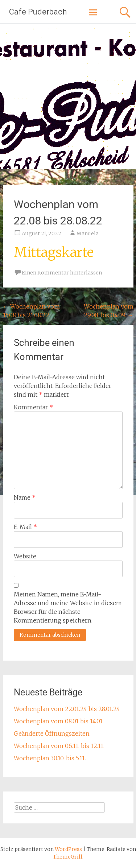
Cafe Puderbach (38, 12)
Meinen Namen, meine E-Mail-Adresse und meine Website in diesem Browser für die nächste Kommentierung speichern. (68, 607)
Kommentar (33, 407)
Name (25, 497)
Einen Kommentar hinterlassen (62, 273)
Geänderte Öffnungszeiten (52, 733)
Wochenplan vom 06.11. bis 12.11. (59, 746)
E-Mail (25, 527)
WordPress (68, 849)
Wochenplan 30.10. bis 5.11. (50, 758)
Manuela (88, 233)
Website (25, 556)
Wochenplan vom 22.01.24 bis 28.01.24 (67, 709)
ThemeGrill (68, 857)
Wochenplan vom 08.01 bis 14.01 (58, 721)
